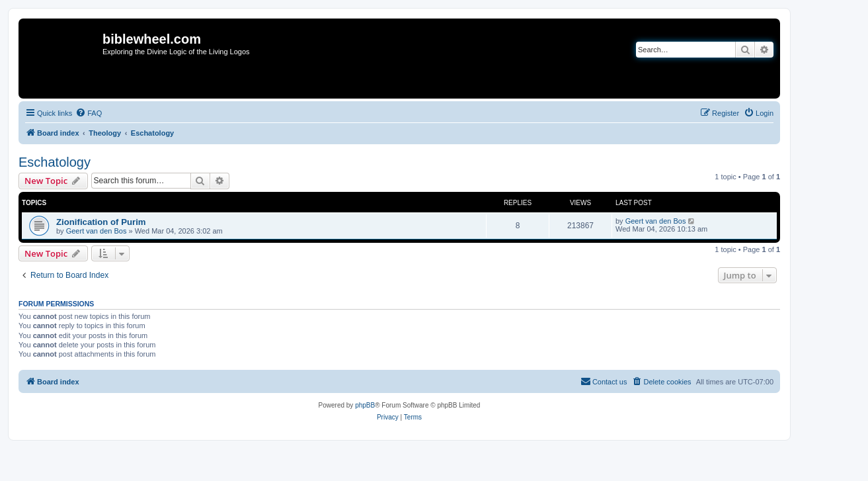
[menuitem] (89, 113)
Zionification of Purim (101, 222)
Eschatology (55, 162)
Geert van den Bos (97, 231)
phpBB (365, 405)
